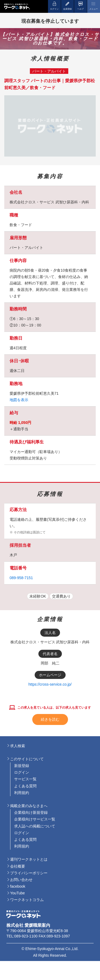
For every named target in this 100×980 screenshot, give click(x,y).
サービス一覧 (25, 779)
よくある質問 (25, 786)
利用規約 (22, 793)
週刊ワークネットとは (29, 859)
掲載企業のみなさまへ (29, 806)
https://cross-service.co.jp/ (50, 684)
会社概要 (18, 866)
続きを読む (50, 719)
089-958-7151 (21, 578)
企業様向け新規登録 (31, 812)
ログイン (22, 772)
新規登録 (22, 766)
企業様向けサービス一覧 (35, 819)
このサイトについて (27, 759)
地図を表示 (19, 400)
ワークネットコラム (27, 900)
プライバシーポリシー (29, 873)
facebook (18, 886)
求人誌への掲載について (35, 826)
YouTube (17, 893)
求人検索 (18, 746)
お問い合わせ (21, 880)
